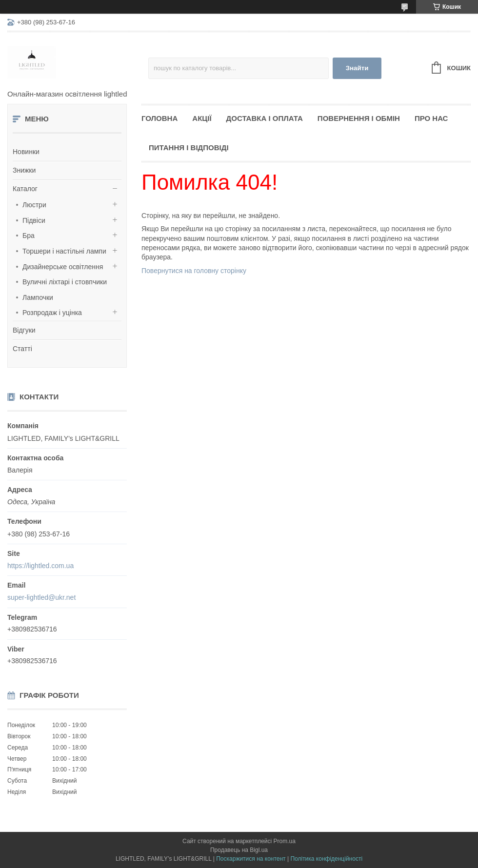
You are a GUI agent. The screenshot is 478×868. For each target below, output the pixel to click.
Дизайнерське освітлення (63, 267)
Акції (202, 118)
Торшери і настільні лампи (64, 251)
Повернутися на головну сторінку (194, 271)
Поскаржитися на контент (251, 859)
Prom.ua (285, 841)
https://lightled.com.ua (40, 566)
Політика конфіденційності (326, 859)
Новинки (26, 152)
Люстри (34, 205)
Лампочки (38, 297)
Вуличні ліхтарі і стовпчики (65, 282)
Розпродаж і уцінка (52, 313)
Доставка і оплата (265, 118)
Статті (22, 349)
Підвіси (34, 220)
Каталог (25, 189)
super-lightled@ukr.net (41, 597)
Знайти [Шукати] (357, 68)
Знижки (24, 170)
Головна (159, 118)
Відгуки (24, 330)
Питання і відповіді (189, 148)
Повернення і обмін (359, 118)
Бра (29, 236)
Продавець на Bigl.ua (239, 850)
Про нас (431, 118)
